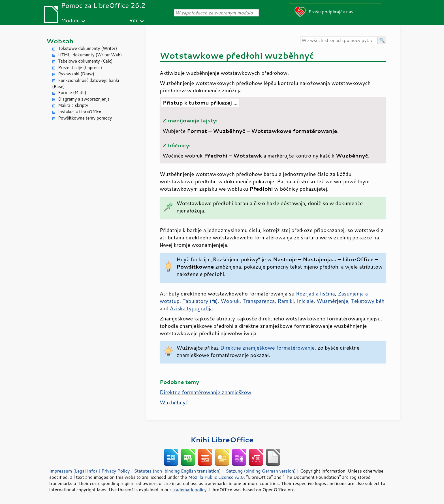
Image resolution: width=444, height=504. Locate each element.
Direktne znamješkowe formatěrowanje (267, 348)
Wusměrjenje (332, 301)
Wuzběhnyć (174, 402)
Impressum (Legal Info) (73, 471)
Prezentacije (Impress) (80, 68)
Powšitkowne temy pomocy (85, 118)
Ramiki (286, 301)
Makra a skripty (73, 105)
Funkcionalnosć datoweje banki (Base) (86, 84)
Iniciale (305, 301)
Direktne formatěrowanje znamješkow (206, 392)
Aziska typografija (191, 308)
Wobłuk (230, 301)
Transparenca (259, 301)
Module (70, 20)
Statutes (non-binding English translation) (177, 471)
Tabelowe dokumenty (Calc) (85, 61)
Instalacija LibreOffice (80, 112)
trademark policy (189, 490)
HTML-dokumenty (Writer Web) (90, 55)
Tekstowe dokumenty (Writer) (87, 48)
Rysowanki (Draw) (76, 74)
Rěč (134, 20)
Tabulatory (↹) (200, 301)
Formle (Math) (72, 92)
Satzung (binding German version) (261, 471)
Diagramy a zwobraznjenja (84, 99)
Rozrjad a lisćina (315, 294)
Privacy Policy (116, 471)
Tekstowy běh (368, 301)
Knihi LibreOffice (222, 440)
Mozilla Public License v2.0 (216, 477)
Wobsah (60, 41)
